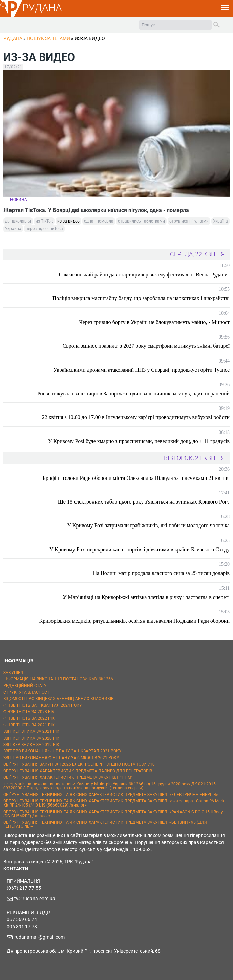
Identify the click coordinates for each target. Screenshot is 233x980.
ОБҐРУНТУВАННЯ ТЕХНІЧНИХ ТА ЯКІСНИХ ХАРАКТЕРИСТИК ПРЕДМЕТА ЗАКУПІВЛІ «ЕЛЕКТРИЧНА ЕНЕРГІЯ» (111, 795)
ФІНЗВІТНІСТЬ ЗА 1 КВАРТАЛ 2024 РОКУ (43, 705)
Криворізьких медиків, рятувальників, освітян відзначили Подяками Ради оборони (134, 621)
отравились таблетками (141, 221)
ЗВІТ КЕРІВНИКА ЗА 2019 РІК (31, 745)
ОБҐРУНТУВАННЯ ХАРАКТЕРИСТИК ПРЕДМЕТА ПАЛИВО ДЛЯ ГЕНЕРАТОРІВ (78, 771)
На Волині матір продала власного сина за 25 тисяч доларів (161, 573)
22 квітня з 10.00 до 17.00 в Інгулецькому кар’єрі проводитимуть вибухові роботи (136, 417)
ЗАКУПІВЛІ (14, 673)
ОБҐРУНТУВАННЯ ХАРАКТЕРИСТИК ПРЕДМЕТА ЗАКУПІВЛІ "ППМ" (68, 777)
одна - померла (99, 221)
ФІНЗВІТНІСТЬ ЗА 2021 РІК (29, 725)
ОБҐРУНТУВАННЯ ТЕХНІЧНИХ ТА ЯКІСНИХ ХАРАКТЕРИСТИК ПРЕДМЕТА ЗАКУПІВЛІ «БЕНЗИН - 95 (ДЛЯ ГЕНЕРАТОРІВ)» (105, 824)
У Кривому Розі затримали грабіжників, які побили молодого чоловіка (149, 525)
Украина (13, 229)
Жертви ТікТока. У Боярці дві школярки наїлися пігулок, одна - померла (96, 210)
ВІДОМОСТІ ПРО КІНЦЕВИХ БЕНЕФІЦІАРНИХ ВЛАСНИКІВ (58, 699)
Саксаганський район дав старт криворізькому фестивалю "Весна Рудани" (144, 274)
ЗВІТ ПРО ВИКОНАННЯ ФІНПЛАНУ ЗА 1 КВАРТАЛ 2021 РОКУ (62, 751)
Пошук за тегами (48, 38)
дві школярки (18, 221)
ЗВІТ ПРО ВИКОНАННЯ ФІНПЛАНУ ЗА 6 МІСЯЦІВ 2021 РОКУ (61, 758)
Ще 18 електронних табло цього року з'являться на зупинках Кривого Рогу (144, 502)
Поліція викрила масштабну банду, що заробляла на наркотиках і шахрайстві (141, 298)
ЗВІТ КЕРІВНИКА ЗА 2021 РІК (31, 731)
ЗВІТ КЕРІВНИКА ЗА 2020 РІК (31, 738)
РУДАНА (42, 8)
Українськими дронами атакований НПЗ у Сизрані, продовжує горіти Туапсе (141, 370)
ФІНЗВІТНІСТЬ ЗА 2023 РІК (29, 712)
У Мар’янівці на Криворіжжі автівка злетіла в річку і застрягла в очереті (146, 597)
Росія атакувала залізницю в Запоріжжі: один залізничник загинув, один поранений (133, 393)
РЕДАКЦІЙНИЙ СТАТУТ (26, 686)
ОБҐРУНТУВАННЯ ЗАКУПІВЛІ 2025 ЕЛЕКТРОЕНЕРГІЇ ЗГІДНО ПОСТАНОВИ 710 (79, 764)
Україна (220, 221)
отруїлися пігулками (189, 221)
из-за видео (68, 221)
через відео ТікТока (44, 229)
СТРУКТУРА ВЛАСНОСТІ (27, 692)
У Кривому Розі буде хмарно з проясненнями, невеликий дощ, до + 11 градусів (139, 441)
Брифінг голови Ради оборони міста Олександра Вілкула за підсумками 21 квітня (136, 478)
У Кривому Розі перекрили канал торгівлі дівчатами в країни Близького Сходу (140, 549)
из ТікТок (44, 221)
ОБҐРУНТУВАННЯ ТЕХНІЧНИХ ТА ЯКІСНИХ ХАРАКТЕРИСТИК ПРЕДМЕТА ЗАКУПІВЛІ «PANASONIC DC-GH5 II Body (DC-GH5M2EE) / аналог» (113, 814)
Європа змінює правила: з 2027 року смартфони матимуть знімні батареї (146, 346)
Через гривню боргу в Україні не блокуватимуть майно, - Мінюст (154, 322)
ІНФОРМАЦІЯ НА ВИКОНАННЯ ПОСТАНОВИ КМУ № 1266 (58, 679)
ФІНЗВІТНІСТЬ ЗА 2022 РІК (29, 718)
